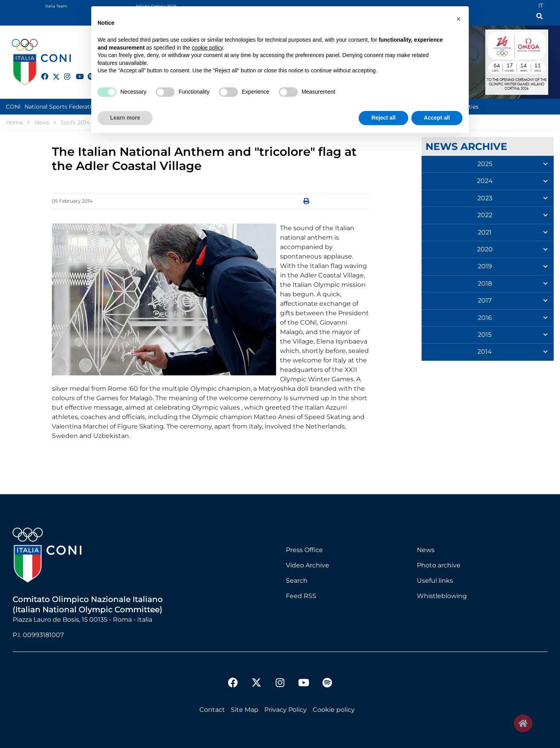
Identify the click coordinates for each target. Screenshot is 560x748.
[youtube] (76, 72)
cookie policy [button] (207, 48)
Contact (212, 710)
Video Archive (308, 565)
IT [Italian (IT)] (541, 6)
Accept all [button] (437, 118)
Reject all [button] (383, 118)
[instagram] (64, 72)
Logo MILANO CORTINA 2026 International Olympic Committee (499, 44)
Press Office (304, 550)
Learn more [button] (125, 118)
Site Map (245, 710)
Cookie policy (334, 710)
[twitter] (53, 76)
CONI (13, 107)
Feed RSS (301, 596)
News (426, 550)
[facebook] (41, 72)
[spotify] (327, 683)
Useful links (435, 581)
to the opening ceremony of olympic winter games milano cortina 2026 (517, 85)
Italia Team (56, 6)
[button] (459, 19)
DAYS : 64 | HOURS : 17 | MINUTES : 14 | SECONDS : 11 (517, 67)
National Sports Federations (63, 107)
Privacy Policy (286, 710)
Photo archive (439, 565)
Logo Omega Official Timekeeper (531, 44)
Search (297, 581)
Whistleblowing (442, 596)
